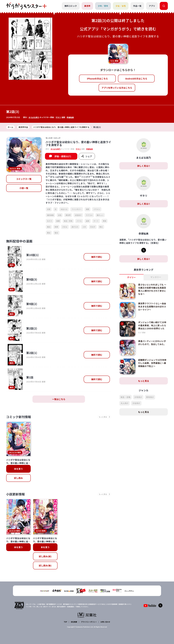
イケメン (97, 209)
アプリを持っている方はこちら (117, 88)
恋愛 (49, 209)
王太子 (93, 227)
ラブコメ (89, 215)
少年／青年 (103, 6)
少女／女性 (121, 6)
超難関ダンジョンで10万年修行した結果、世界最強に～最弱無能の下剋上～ (153, 363)
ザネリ (59, 117)
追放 (88, 221)
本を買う (18, 469)
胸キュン (100, 215)
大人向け (125, 403)
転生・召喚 (68, 221)
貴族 (105, 221)
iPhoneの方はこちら (97, 79)
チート (96, 221)
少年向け (138, 397)
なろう (50, 221)
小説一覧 (24, 188)
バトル (79, 221)
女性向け (78, 215)
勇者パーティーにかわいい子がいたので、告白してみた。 (152, 343)
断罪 (56, 227)
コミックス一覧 (24, 179)
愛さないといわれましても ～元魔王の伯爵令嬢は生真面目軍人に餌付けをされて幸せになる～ (153, 289)
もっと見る (144, 381)
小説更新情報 (16, 495)
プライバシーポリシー (89, 622)
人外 (84, 227)
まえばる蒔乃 (34, 117)
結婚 (58, 221)
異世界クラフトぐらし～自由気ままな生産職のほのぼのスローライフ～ (152, 307)
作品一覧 (137, 6)
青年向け (150, 397)
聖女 (56, 233)
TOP (66, 622)
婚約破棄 (50, 215)
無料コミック (71, 6)
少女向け (136, 403)
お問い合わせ (105, 622)
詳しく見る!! (144, 166)
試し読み (18, 478)
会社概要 (74, 622)
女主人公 (64, 209)
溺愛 (88, 209)
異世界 (87, 6)
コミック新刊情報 (19, 417)
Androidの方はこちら (136, 79)
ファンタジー (77, 209)
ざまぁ (65, 227)
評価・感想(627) (63, 156)
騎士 (101, 227)
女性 (60, 215)
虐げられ (75, 227)
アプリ (152, 6)
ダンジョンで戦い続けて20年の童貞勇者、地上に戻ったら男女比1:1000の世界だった (153, 325)
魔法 (49, 227)
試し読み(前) (45, 557)
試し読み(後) (45, 566)
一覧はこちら (59, 399)
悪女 (49, 233)
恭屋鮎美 (71, 117)
